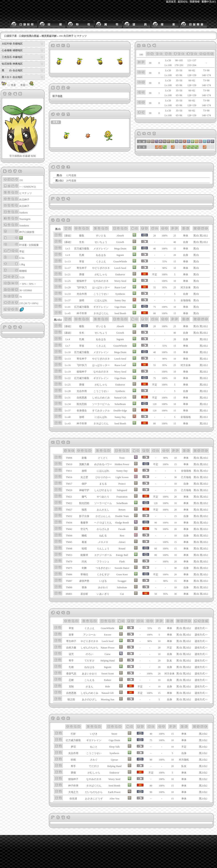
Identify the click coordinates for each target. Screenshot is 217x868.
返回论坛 (183, 2)
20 (175, 255)
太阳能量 (34, 245)
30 (175, 477)
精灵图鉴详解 (49, 36)
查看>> (28, 85)
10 (175, 268)
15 (175, 249)
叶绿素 (23, 245)
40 (175, 242)
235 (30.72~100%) (29, 303)
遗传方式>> (201, 628)
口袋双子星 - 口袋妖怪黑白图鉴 (22, 36)
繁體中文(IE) (209, 2)
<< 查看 (8, 85)
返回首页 (171, 2)
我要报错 (195, 2)
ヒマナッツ (26, 193)
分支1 (56, 122)
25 (175, 236)
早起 (22, 251)
